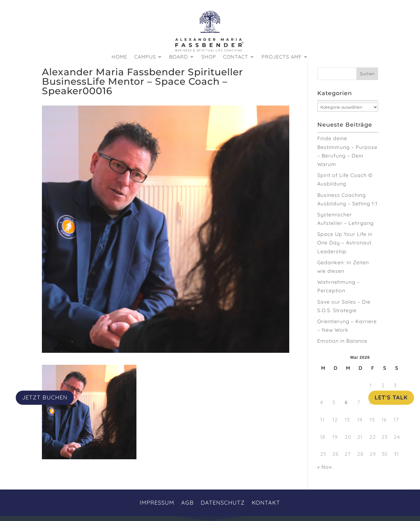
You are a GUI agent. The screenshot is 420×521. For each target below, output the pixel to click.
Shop (209, 57)
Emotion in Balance (342, 341)
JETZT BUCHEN (45, 397)
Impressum (157, 502)
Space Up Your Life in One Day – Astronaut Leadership (345, 243)
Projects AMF (282, 57)
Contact (236, 57)
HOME (119, 57)
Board (179, 57)
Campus (145, 57)
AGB (187, 502)
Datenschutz (223, 502)
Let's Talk (391, 397)
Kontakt (266, 502)
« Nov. (325, 467)
